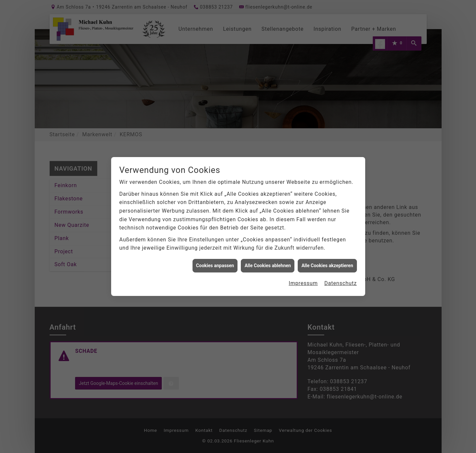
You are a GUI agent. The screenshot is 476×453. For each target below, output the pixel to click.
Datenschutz (341, 282)
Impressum (303, 282)
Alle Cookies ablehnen (268, 264)
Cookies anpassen (215, 264)
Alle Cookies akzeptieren (327, 264)
